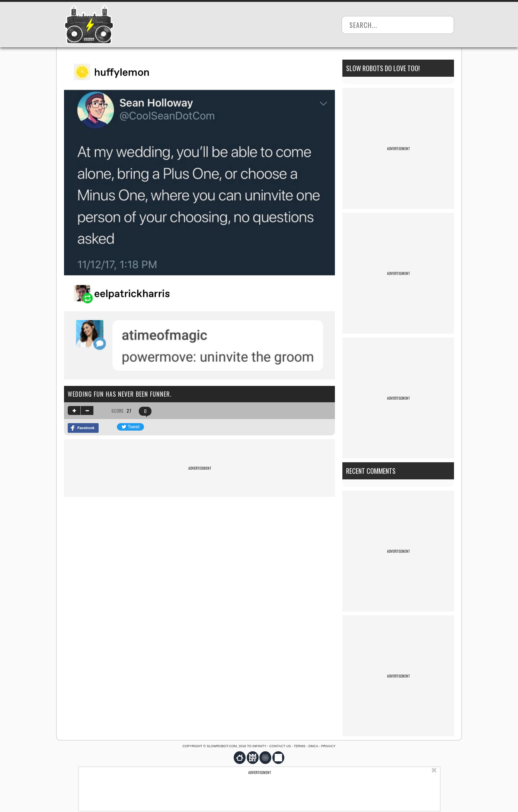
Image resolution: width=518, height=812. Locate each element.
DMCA (313, 746)
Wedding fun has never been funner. (120, 394)
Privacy (328, 746)
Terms (300, 746)
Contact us (280, 746)
